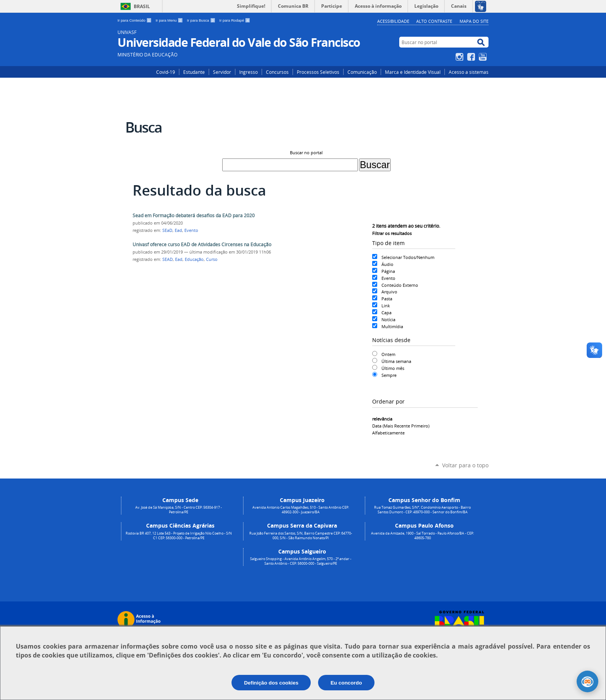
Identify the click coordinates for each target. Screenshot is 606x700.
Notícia (388, 319)
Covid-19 (166, 72)
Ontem (388, 354)
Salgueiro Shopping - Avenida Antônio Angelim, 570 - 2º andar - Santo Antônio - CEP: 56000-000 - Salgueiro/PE (301, 561)
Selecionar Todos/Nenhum (408, 257)
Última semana (396, 361)
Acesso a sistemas (469, 72)
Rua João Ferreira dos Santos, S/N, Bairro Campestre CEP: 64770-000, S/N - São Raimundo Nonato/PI (301, 536)
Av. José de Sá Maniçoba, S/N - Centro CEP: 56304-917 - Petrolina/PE (179, 510)
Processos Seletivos (318, 72)
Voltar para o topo (465, 465)
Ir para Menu (170, 20)
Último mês (393, 368)
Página (388, 271)
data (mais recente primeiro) (401, 426)
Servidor (222, 72)
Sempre (389, 375)
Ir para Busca (202, 20)
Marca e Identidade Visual (413, 72)
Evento (388, 278)
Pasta (387, 299)
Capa (386, 313)
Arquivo (389, 292)
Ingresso (249, 72)
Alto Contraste (434, 21)
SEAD (168, 259)
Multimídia (392, 326)
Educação (194, 259)
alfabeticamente (388, 433)
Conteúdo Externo (400, 285)
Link (386, 306)
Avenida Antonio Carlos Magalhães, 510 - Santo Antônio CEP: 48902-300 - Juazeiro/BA (301, 510)
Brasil (142, 6)
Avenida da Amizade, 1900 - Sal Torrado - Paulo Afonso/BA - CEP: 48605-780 (422, 536)
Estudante (194, 72)
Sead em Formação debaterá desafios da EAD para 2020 (194, 215)
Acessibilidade (393, 21)
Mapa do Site (474, 21)
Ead (178, 230)
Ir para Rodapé (235, 20)
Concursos (277, 72)
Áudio (387, 264)
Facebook (472, 57)
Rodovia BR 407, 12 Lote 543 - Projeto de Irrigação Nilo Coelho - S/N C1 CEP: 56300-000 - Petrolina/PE (179, 536)
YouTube (484, 57)
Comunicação (362, 72)
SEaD (167, 230)
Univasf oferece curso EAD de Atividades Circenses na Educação (202, 244)
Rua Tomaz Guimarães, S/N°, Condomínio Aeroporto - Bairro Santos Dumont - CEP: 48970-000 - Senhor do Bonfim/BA (422, 510)
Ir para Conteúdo (135, 20)
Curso (212, 259)
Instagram (460, 57)
